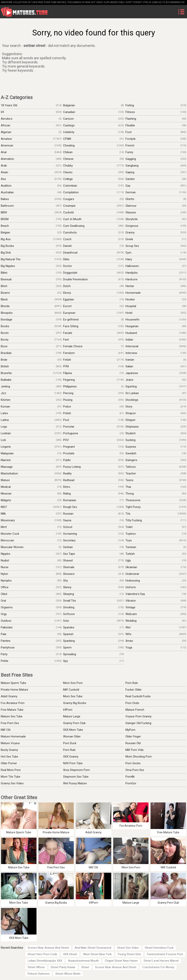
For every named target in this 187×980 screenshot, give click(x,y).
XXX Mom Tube (73, 730)
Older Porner (9, 763)
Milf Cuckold (71, 690)
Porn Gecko (133, 763)
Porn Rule (132, 683)
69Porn (68, 710)
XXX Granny (71, 757)
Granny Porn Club (74, 723)
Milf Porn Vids (135, 750)
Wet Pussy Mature (75, 783)
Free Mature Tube (12, 710)
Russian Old (133, 743)
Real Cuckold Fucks (138, 696)
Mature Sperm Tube (14, 683)
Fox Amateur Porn (13, 703)
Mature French (135, 710)
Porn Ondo (132, 703)
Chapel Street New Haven (121, 961)
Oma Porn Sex (135, 770)
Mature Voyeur (10, 743)
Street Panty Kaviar (63, 967)
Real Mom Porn (11, 770)
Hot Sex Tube (9, 757)
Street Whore (36, 967)
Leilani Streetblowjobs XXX (45, 961)
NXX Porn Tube (73, 763)
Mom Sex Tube (73, 696)
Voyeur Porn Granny (138, 716)
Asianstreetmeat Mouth (83, 961)
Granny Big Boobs (75, 703)
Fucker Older (134, 690)
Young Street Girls (129, 954)
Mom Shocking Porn (139, 757)
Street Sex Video (128, 948)
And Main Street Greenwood (93, 948)
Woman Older (72, 736)
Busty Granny (9, 750)
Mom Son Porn (73, 683)
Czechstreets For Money (158, 967)
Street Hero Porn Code (42, 954)
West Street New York (97, 954)
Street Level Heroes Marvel (161, 961)
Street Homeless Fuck (159, 948)
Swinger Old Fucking (138, 723)
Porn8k (130, 777)
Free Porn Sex (10, 723)
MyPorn (130, 730)
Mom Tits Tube (11, 777)
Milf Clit (6, 730)
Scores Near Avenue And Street (48, 948)
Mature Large (72, 716)
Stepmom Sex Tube (76, 777)
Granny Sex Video (12, 783)
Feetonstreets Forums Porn (165, 954)
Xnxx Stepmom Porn (76, 770)
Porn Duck (70, 743)
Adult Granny (9, 696)
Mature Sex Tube (12, 716)
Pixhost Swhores (39, 974)
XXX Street (70, 954)
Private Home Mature (14, 690)
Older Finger (133, 736)
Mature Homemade (13, 736)
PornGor (131, 783)
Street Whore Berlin (68, 974)
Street (85, 967)
